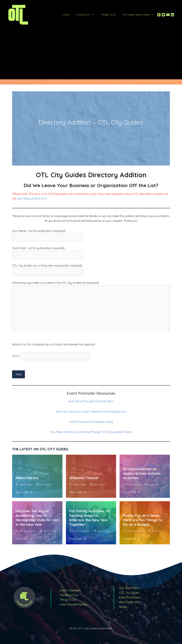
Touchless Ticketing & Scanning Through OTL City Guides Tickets (91, 432)
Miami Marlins (27, 478)
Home (66, 15)
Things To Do (108, 15)
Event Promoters (130, 597)
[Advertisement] (91, 55)
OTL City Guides (129, 593)
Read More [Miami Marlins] (24, 492)
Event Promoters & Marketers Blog (91, 422)
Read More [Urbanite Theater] (78, 492)
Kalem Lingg (26, 484)
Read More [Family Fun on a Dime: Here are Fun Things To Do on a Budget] (131, 539)
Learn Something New (74, 604)
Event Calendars (70, 590)
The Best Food (69, 595)
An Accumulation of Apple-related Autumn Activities (142, 473)
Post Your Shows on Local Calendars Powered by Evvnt (91, 412)
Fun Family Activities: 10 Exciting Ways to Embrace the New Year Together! (89, 518)
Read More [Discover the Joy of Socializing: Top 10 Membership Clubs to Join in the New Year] (24, 539)
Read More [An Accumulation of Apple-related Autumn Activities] (131, 492)
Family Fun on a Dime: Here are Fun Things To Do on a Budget (143, 520)
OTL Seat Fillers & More (140, 15)
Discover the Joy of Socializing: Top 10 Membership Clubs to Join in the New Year (37, 518)
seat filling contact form (32, 198)
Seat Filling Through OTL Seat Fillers (91, 401)
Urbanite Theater (84, 478)
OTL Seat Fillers (27, 531)
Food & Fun (87, 15)
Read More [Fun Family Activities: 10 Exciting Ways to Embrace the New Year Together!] (78, 539)
